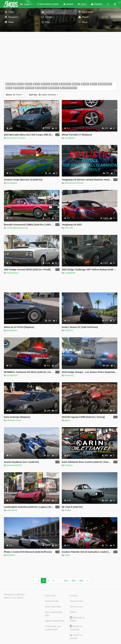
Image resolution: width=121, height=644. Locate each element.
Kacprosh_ (70, 375)
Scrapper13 (12, 375)
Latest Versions (43, 95)
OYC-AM (69, 228)
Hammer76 (12, 510)
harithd (68, 510)
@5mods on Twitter (77, 619)
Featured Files (52, 601)
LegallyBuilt (70, 273)
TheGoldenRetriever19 (17, 228)
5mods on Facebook (76, 628)
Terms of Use (76, 607)
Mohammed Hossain (74, 183)
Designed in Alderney (14, 594)
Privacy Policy (77, 601)
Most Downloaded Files (54, 614)
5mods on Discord (76, 637)
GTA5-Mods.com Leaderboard (53, 628)
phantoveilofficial (14, 465)
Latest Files (51, 596)
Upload (68, 4)
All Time (14, 95)
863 (74, 581)
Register (97, 4)
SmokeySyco (13, 273)
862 (66, 581)
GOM (67, 555)
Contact (74, 596)
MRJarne (69, 330)
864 (81, 581)
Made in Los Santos (14, 598)
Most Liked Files (53, 607)
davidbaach (70, 138)
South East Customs (16, 138)
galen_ (68, 420)
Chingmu (69, 465)
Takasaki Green (14, 420)
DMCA (73, 612)
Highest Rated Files (55, 621)
